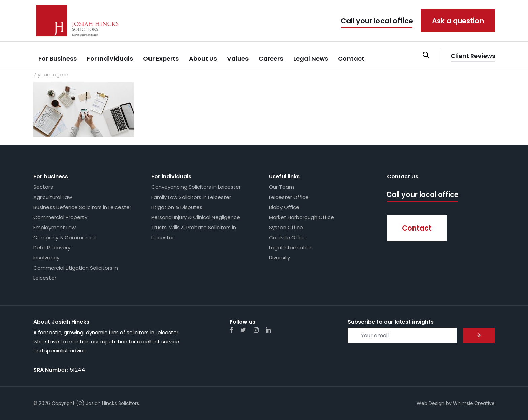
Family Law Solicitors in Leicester (191, 197)
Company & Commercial (64, 237)
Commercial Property (60, 217)
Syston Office (286, 227)
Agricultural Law (53, 197)
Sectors (43, 187)
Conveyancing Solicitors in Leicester (196, 187)
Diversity (279, 258)
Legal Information (291, 248)
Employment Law (55, 227)
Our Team (282, 187)
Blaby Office (284, 207)
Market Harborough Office (302, 217)
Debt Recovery (52, 248)
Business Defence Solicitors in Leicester (82, 207)
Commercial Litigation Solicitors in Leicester (76, 273)
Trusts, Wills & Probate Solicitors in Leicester (194, 232)
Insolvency (46, 258)
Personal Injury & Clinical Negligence (196, 217)
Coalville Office (288, 237)
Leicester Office (289, 197)
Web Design (431, 403)
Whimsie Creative (474, 403)
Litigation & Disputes (177, 207)
